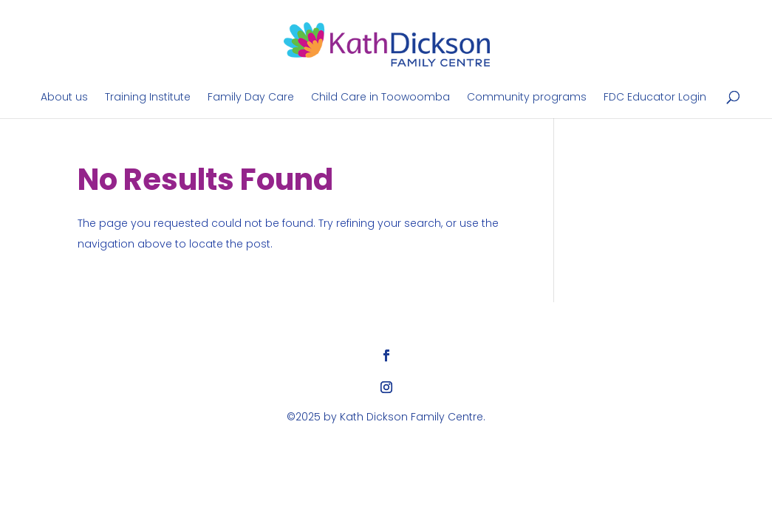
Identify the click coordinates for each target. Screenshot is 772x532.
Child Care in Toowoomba (380, 98)
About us (64, 98)
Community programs (527, 98)
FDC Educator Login (655, 98)
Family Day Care (251, 98)
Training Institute (148, 98)
